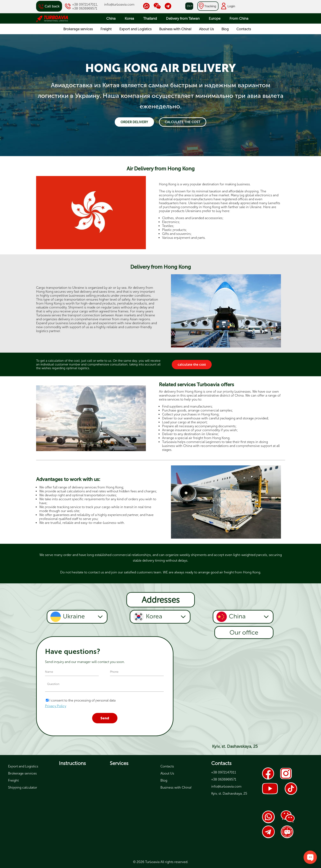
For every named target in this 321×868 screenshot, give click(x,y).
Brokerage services (78, 29)
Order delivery (134, 122)
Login (231, 6)
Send (105, 718)
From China (239, 18)
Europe (215, 18)
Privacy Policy (56, 706)
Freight (106, 29)
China (111, 18)
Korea (129, 18)
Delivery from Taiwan (183, 18)
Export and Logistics (135, 29)
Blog (225, 29)
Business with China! (175, 29)
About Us (206, 29)
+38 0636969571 (85, 8)
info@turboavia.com (119, 4)
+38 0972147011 (85, 4)
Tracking (210, 6)
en (189, 6)
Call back (52, 6)
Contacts (244, 29)
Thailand (150, 18)
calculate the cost (183, 122)
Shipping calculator (23, 787)
